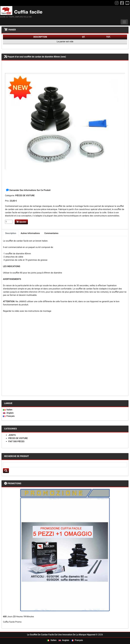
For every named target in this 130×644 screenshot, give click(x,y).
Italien (8, 410)
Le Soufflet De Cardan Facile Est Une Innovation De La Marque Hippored (61, 635)
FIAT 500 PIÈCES (16, 441)
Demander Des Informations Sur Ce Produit (28, 190)
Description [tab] (11, 233)
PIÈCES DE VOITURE (25, 195)
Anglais (8, 413)
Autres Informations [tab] (30, 233)
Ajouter (21, 222)
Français (9, 416)
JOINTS (12, 435)
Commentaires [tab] (51, 233)
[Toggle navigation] (124, 22)
